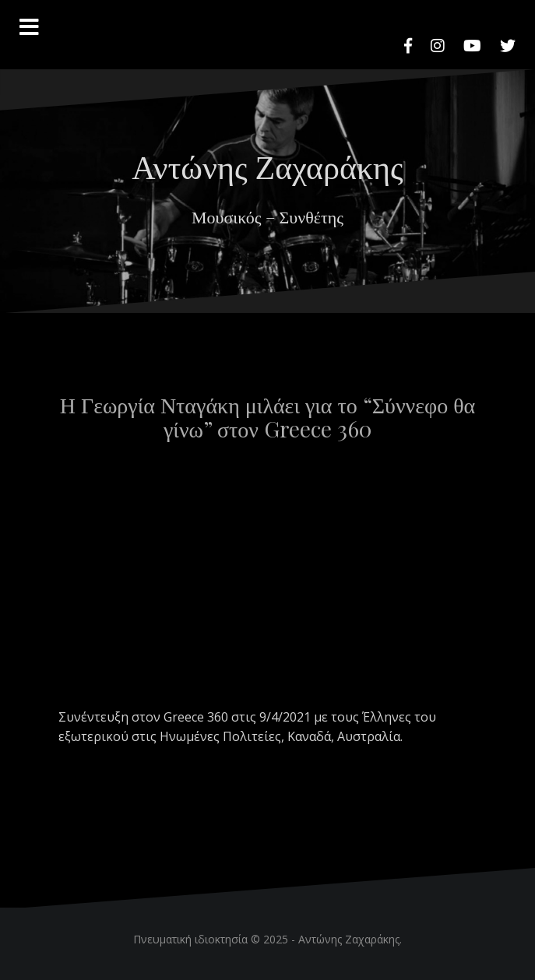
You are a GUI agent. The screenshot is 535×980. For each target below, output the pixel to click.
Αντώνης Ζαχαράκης (267, 166)
